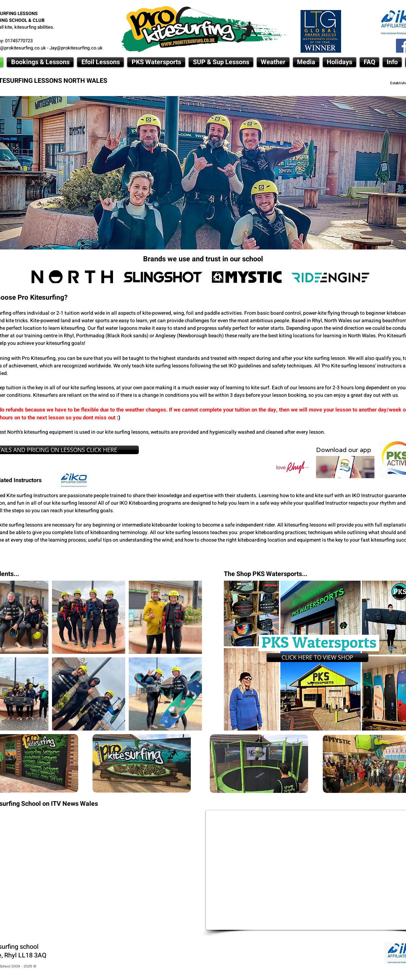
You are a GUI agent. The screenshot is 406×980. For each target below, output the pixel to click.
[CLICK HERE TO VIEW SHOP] (317, 658)
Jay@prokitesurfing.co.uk (76, 48)
